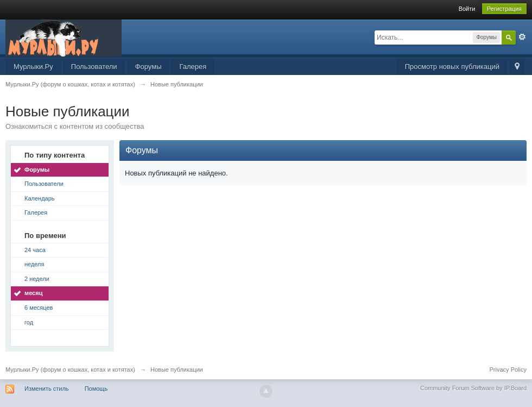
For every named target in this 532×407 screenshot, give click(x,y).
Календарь (40, 198)
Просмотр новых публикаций (452, 67)
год (29, 322)
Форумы (148, 67)
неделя (34, 264)
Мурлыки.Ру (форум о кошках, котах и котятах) (70, 370)
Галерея (193, 67)
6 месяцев (39, 308)
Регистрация (504, 9)
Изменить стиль (47, 389)
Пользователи (94, 67)
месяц (33, 293)
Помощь (96, 389)
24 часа (35, 250)
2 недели (37, 279)
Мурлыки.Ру (33, 67)
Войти (467, 9)
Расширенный (522, 37)
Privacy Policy (508, 370)
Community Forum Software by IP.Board (473, 388)
